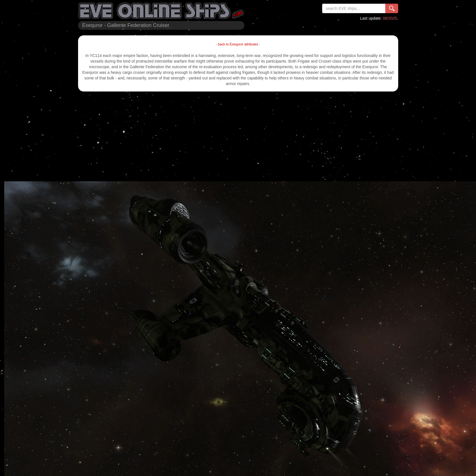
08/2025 (390, 18)
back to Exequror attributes (238, 44)
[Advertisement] (238, 136)
